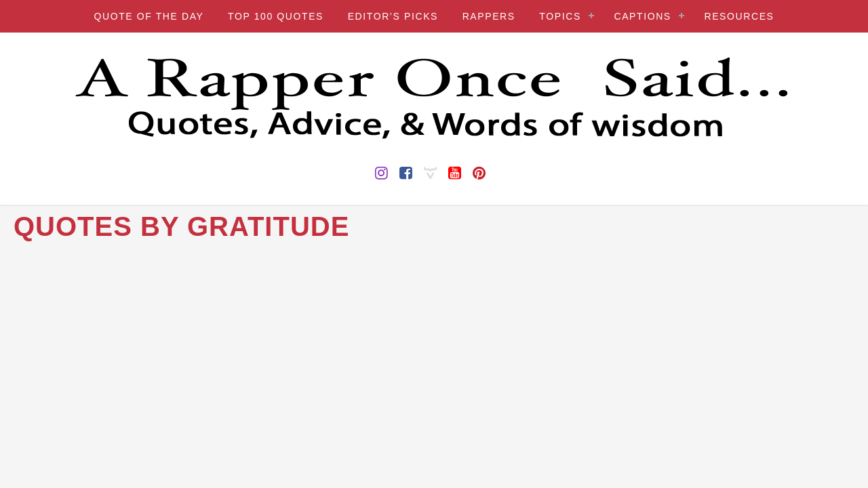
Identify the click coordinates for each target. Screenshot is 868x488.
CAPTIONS (642, 16)
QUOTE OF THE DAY (149, 16)
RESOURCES (739, 16)
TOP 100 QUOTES (276, 16)
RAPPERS (489, 16)
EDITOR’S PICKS (393, 16)
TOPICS (560, 16)
